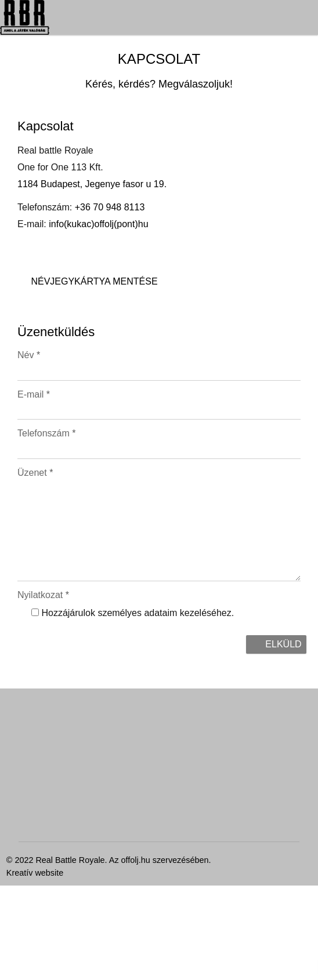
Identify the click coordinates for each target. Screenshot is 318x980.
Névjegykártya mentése (48, 797)
